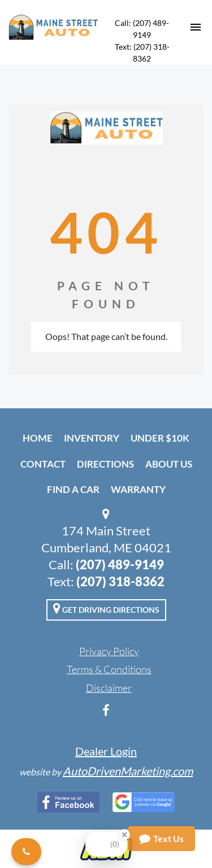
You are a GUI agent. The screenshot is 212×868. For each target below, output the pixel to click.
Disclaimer (109, 688)
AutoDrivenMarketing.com (128, 771)
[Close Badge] (124, 835)
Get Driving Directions (106, 608)
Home (38, 438)
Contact (43, 464)
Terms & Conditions (109, 669)
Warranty (138, 489)
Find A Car (73, 489)
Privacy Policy (109, 651)
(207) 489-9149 (120, 564)
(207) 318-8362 (120, 581)
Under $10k (160, 438)
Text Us (161, 839)
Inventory (92, 438)
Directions (105, 464)
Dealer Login (106, 751)
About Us (169, 464)
